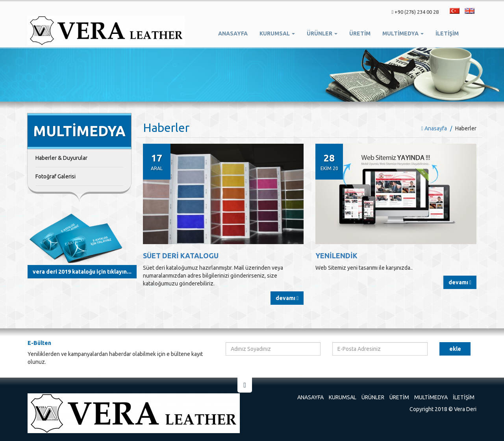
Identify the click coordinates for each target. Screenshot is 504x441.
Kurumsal (343, 397)
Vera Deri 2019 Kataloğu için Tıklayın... (82, 272)
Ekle (455, 349)
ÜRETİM (360, 33)
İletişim (447, 33)
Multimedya (431, 397)
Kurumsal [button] (277, 33)
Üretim (399, 397)
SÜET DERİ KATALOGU (181, 256)
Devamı (287, 298)
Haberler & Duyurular (61, 158)
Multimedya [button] (403, 33)
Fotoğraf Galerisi (56, 176)
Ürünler (373, 397)
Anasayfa (233, 33)
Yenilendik (336, 256)
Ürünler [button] (322, 33)
